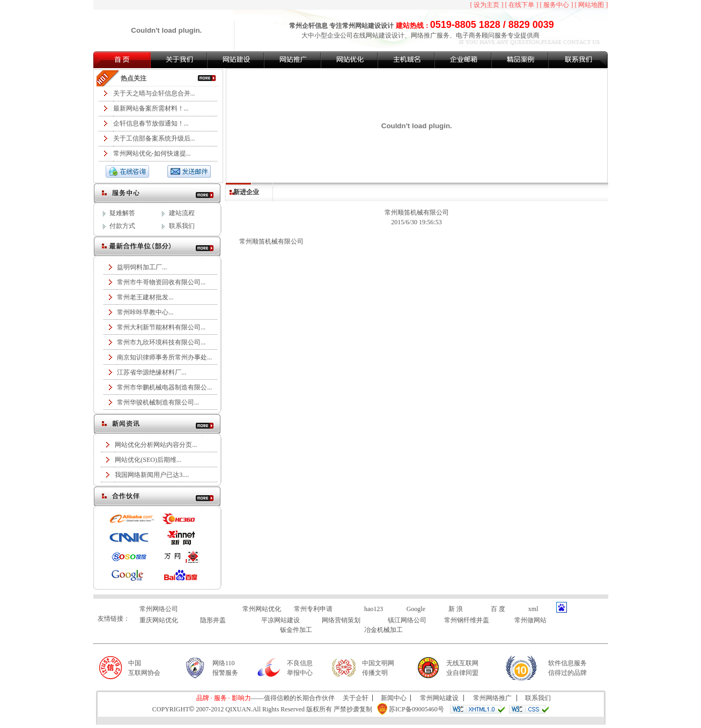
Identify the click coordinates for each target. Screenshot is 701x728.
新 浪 (456, 609)
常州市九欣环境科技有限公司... (161, 342)
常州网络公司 (159, 609)
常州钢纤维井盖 (467, 620)
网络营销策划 (341, 620)
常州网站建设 (361, 26)
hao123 (374, 609)
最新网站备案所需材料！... (151, 108)
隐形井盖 (213, 620)
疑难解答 (122, 213)
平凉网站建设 (281, 620)
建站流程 (182, 213)
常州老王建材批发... (145, 297)
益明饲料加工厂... (142, 267)
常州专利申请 (313, 609)
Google (416, 609)
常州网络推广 (492, 698)
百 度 (498, 609)
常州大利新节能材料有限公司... (161, 327)
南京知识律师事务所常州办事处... (164, 357)
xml (533, 609)
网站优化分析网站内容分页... (156, 445)
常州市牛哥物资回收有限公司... (161, 282)
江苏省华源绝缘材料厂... (152, 372)
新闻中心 (394, 698)
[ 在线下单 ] (522, 5)
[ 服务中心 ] (557, 5)
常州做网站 (530, 620)
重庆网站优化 (159, 620)
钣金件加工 (296, 630)
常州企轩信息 (308, 26)
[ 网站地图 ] (592, 5)
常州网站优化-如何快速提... (152, 153)
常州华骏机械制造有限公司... (158, 402)
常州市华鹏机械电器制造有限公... (164, 387)
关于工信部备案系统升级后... (154, 138)
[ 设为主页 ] (487, 5)
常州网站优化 (262, 609)
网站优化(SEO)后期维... (148, 460)
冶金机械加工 (383, 630)
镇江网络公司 (407, 620)
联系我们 (182, 226)
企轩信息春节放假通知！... (151, 123)
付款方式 (122, 226)
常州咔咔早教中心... (145, 312)
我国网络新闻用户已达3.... (152, 475)
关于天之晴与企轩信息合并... (154, 93)
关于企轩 (356, 698)
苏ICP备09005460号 (416, 709)
